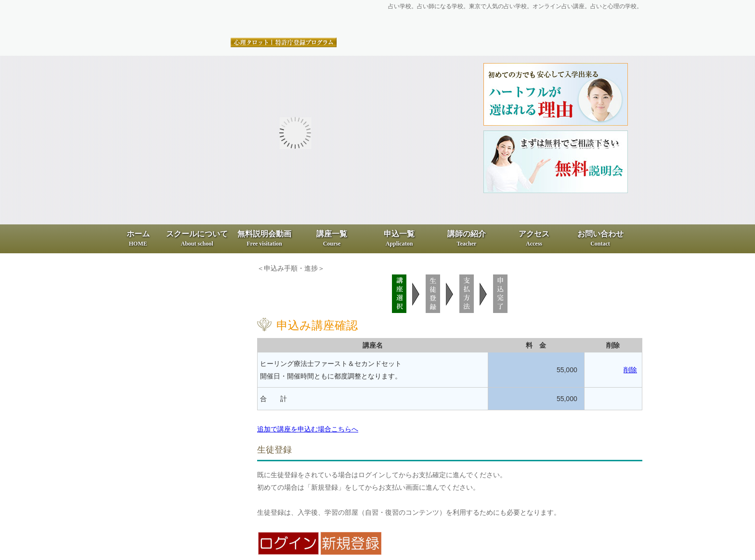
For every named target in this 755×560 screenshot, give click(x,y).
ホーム (138, 238)
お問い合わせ (600, 238)
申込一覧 (399, 238)
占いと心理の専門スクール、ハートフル (226, 20)
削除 (630, 370)
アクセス (534, 238)
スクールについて (197, 238)
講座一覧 (332, 238)
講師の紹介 (467, 238)
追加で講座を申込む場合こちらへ (308, 429)
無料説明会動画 (264, 238)
